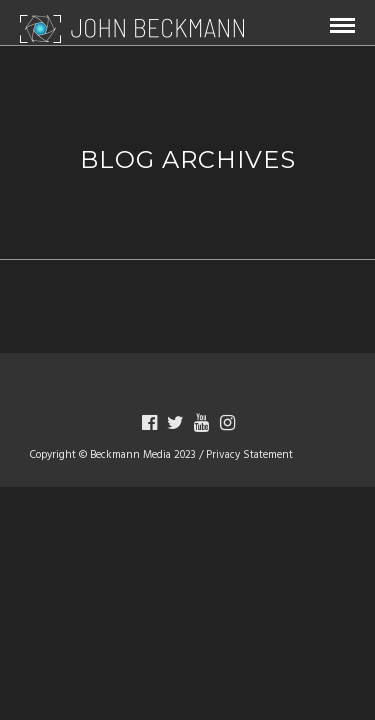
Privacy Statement (249, 455)
